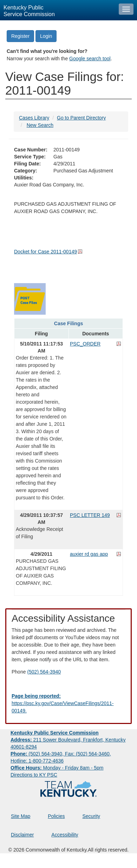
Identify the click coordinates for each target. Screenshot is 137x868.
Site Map (21, 816)
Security (92, 816)
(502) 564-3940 (44, 672)
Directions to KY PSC (34, 775)
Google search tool (90, 59)
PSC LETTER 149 (90, 515)
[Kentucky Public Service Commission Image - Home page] (58, 10)
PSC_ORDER (85, 344)
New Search (40, 125)
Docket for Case (45, 252)
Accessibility (65, 835)
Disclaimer (22, 835)
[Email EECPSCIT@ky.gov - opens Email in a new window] (68, 703)
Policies (56, 816)
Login (46, 36)
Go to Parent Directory (81, 118)
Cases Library (34, 118)
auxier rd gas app (89, 554)
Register (20, 36)
